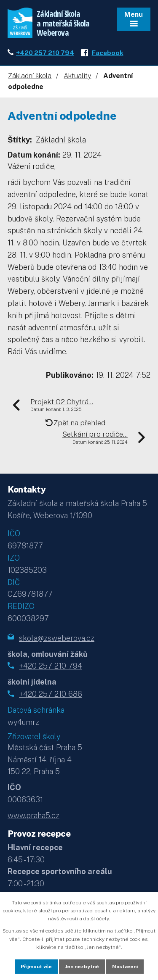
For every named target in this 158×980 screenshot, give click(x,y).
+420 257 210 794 (45, 53)
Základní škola (30, 76)
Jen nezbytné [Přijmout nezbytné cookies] (82, 967)
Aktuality (77, 76)
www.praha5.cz (33, 815)
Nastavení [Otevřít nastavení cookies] (125, 967)
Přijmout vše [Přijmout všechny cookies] (36, 967)
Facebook (108, 53)
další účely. (97, 919)
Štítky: (20, 140)
